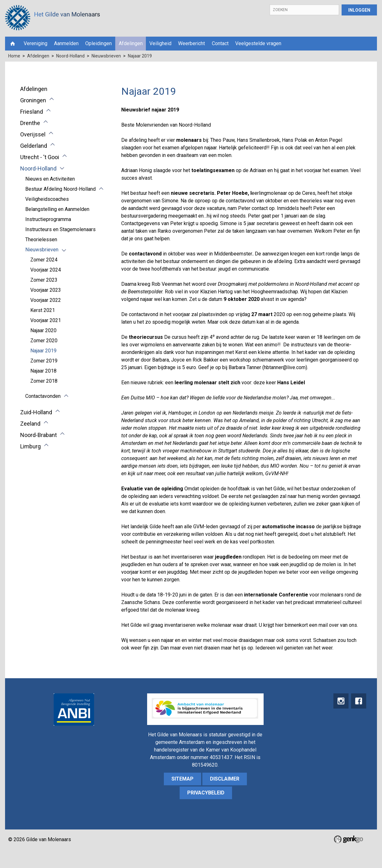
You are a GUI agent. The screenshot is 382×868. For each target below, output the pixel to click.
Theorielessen (41, 239)
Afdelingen (131, 43)
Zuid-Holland (36, 412)
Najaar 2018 (43, 371)
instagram (340, 701)
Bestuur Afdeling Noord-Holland (60, 189)
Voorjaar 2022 (46, 300)
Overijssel (33, 134)
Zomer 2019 (44, 361)
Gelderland (34, 146)
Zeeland (30, 424)
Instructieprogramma (48, 219)
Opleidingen (98, 43)
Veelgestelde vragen (258, 43)
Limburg (30, 446)
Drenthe (30, 123)
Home (13, 44)
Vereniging (36, 43)
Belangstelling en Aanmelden (57, 209)
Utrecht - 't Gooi (40, 157)
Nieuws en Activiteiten (50, 179)
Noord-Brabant (39, 435)
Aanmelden (66, 43)
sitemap (182, 779)
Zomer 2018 (44, 381)
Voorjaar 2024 (46, 270)
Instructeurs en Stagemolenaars (60, 229)
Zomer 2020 (44, 341)
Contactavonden (43, 396)
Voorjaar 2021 (46, 320)
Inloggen (359, 10)
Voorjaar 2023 (46, 290)
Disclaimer (225, 779)
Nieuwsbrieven (106, 56)
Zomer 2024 (44, 260)
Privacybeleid (206, 793)
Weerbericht (191, 43)
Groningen (33, 100)
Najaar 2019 (140, 56)
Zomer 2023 (44, 280)
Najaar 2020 (43, 330)
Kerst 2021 (43, 310)
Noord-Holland (70, 56)
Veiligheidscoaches (47, 199)
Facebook (358, 701)
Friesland (32, 112)
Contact (220, 43)
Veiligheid (160, 43)
